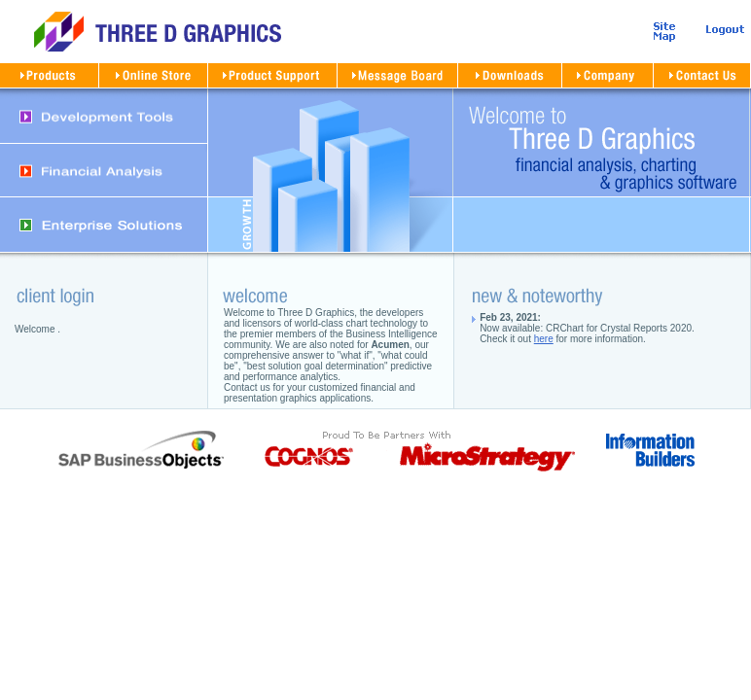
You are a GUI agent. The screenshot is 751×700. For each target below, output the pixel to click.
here (544, 339)
